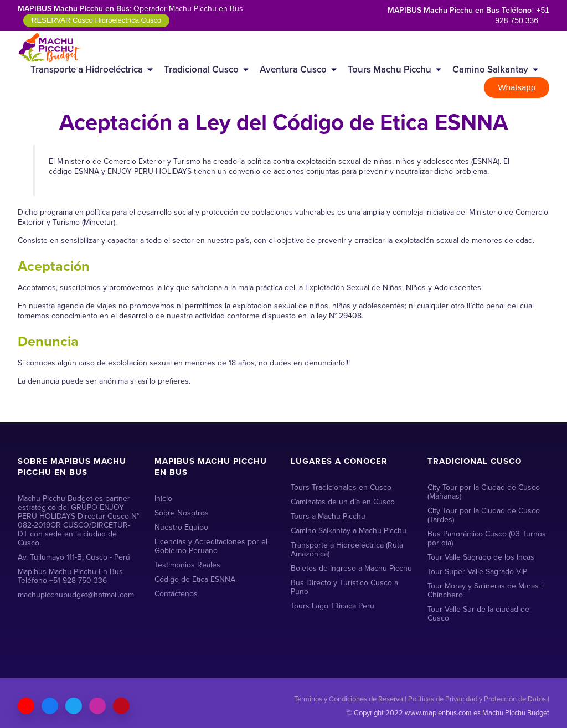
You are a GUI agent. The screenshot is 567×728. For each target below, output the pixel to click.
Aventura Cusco (293, 69)
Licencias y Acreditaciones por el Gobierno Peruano (211, 546)
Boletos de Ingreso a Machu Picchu (351, 568)
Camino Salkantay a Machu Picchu (349, 531)
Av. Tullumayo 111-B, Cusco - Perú (74, 557)
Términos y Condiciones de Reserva (349, 699)
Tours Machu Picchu (390, 69)
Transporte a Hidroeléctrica (87, 69)
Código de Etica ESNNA (195, 579)
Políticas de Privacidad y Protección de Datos (477, 699)
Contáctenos (176, 594)
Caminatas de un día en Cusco (343, 502)
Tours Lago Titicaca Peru (333, 606)
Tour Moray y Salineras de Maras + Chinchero (486, 590)
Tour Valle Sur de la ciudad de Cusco (478, 614)
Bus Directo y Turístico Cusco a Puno (344, 587)
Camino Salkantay (490, 69)
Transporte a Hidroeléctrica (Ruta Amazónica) (347, 549)
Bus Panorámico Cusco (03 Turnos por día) (487, 538)
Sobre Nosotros (182, 513)
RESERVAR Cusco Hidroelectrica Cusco (96, 20)
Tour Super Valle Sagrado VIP (477, 572)
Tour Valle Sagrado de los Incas (481, 557)
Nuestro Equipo (181, 527)
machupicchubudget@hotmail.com (76, 595)
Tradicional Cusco (201, 69)
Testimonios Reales (187, 565)
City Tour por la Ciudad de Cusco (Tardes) (484, 515)
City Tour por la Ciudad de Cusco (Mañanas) (484, 492)
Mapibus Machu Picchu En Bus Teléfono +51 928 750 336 (70, 576)
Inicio (163, 499)
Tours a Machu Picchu (328, 516)
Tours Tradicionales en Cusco (341, 487)
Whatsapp (517, 87)
